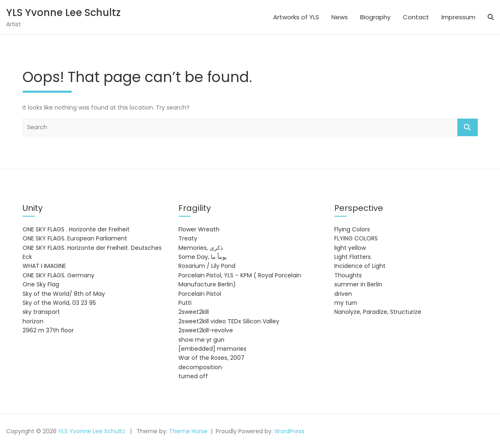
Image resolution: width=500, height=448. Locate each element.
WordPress (289, 431)
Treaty (188, 238)
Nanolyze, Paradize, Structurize (378, 312)
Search (468, 127)
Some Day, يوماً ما (203, 257)
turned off (193, 376)
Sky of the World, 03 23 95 (59, 303)
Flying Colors (352, 229)
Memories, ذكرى (201, 248)
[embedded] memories (212, 349)
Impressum (458, 17)
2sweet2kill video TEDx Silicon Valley (229, 321)
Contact (416, 17)
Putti (185, 303)
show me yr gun (201, 340)
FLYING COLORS (356, 238)
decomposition (200, 367)
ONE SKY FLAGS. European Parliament (75, 238)
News (340, 17)
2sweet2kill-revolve (206, 330)
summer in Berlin (358, 284)
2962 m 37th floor (48, 330)
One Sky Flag (41, 284)
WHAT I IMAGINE (44, 266)
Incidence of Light (360, 266)
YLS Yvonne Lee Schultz (63, 13)
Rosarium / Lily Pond (207, 266)
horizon (33, 321)
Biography (375, 17)
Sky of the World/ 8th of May (64, 294)
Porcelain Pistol (200, 294)
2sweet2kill (194, 312)
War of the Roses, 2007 (211, 358)
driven (343, 294)
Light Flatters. (353, 257)
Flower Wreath (199, 229)
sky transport (41, 312)
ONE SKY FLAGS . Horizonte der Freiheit (76, 229)
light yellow (350, 248)
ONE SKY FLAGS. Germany (58, 275)
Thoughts (348, 275)
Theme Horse (188, 431)
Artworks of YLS (296, 17)
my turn (346, 303)
